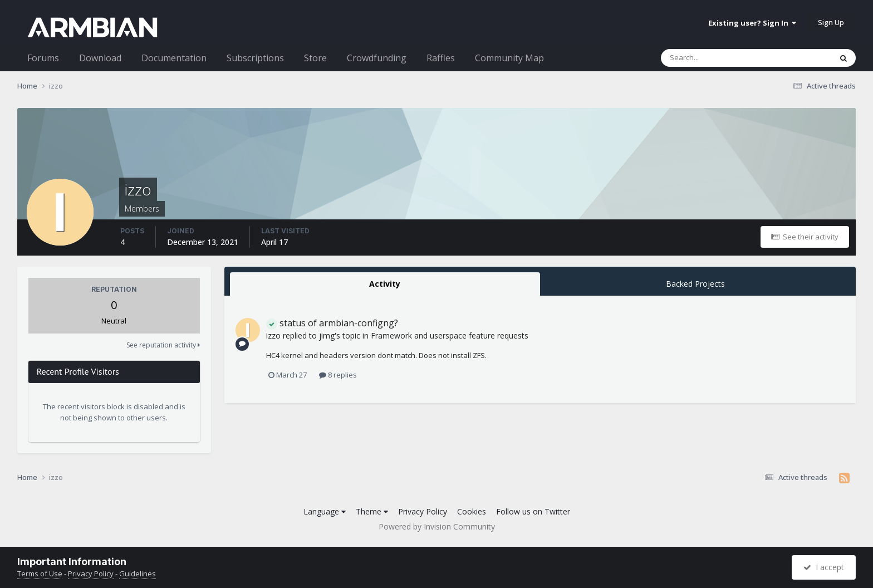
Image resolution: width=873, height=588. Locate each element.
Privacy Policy (423, 511)
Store (315, 58)
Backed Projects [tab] (695, 284)
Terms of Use (40, 574)
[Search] (717, 58)
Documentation (174, 58)
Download (100, 58)
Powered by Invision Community (437, 526)
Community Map (509, 58)
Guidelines (138, 574)
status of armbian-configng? (332, 323)
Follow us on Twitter (533, 511)
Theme (372, 511)
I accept (824, 567)
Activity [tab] (385, 284)
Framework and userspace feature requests (450, 335)
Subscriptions (255, 58)
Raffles (441, 58)
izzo (273, 335)
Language (325, 511)
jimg (327, 335)
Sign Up (831, 22)
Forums (43, 58)
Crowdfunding (377, 58)
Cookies (472, 511)
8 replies (338, 375)
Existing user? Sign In (752, 23)
